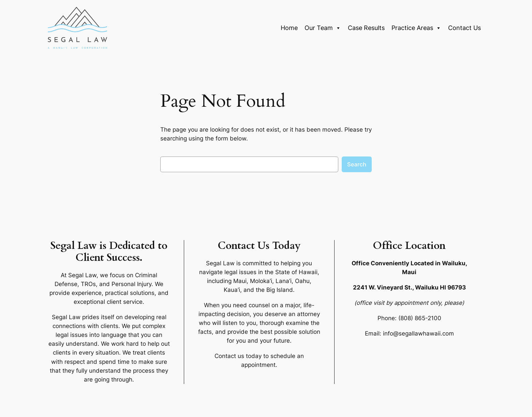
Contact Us (464, 28)
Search (357, 164)
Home (289, 28)
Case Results (366, 28)
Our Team (323, 28)
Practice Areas (416, 28)
